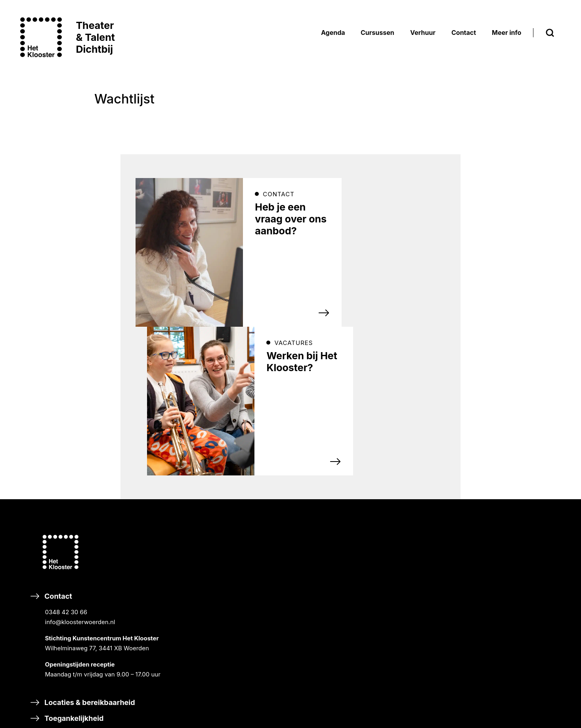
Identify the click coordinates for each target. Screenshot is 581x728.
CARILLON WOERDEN (521, 486)
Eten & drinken (63, 609)
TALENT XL (417, 546)
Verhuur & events (423, 626)
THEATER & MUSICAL (432, 525)
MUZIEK (413, 493)
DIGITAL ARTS (421, 535)
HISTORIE (504, 432)
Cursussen (412, 476)
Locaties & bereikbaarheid (83, 577)
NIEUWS (502, 421)
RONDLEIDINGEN (426, 444)
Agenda (406, 395)
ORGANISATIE (510, 443)
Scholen (407, 568)
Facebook (226, 504)
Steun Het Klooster (248, 650)
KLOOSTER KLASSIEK (432, 422)
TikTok (221, 526)
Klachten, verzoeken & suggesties (97, 625)
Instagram (294, 504)
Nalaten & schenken (250, 681)
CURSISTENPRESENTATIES (440, 433)
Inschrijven (239, 451)
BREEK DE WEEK (425, 411)
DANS (410, 514)
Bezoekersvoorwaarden (524, 519)
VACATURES (508, 464)
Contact (97, 507)
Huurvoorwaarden (516, 530)
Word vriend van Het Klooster (266, 666)
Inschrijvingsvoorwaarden (527, 508)
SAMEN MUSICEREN (430, 503)
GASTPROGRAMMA (429, 454)
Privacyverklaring (515, 540)
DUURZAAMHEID (514, 453)
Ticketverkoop (510, 551)
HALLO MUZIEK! (424, 604)
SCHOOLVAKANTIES (519, 475)
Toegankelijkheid (67, 593)
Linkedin (292, 526)
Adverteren (413, 642)
